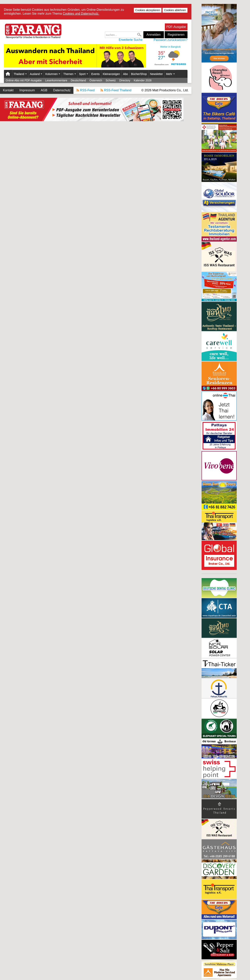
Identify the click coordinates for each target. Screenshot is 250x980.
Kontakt (8, 90)
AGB (44, 90)
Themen (70, 74)
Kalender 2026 (143, 80)
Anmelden (154, 35)
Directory (125, 80)
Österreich (96, 80)
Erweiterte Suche (131, 40)
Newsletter (156, 74)
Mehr (170, 74)
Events (95, 74)
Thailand (20, 74)
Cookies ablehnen (175, 10)
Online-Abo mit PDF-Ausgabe (24, 80)
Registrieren (176, 35)
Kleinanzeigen (111, 74)
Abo (125, 74)
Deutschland (78, 80)
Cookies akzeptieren (148, 10)
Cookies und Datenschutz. (81, 14)
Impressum (27, 90)
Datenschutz (62, 90)
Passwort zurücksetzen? (171, 40)
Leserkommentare (56, 80)
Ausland (36, 74)
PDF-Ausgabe (176, 27)
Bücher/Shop (139, 74)
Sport (84, 74)
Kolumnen (53, 74)
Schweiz (111, 80)
